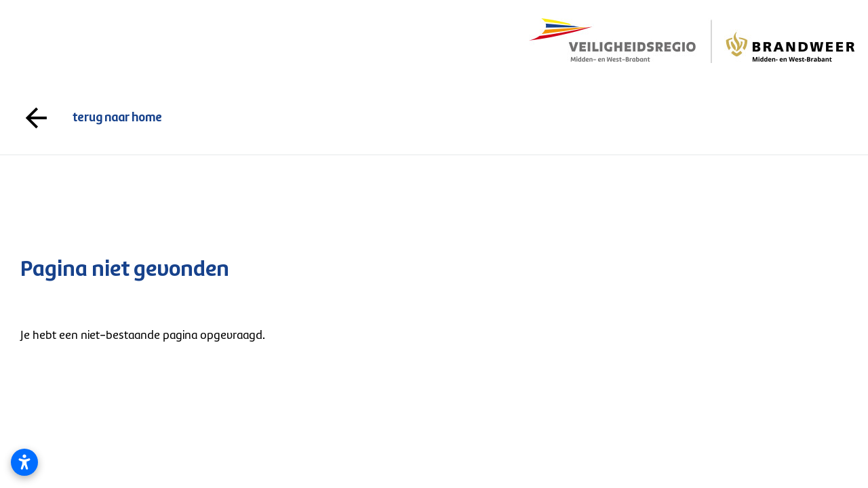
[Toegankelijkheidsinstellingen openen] (24, 462)
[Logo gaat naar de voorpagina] (692, 41)
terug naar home (434, 118)
